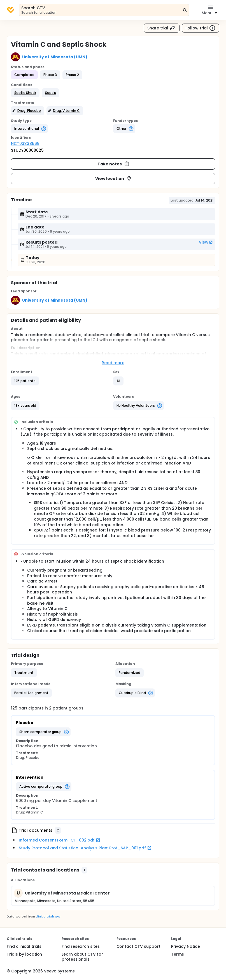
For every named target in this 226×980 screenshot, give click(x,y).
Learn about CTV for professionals (82, 957)
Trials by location (24, 954)
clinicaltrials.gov (48, 917)
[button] (25, 93)
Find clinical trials (24, 946)
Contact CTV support (138, 946)
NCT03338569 (25, 144)
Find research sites (81, 946)
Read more (113, 363)
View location (114, 179)
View (206, 242)
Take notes (114, 164)
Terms (178, 954)
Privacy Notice (186, 946)
